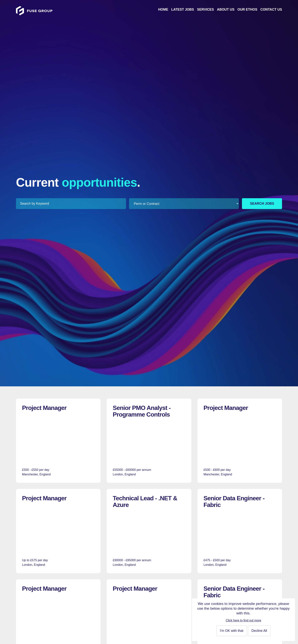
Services (206, 9)
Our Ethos (247, 9)
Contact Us (271, 9)
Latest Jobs (183, 9)
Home (163, 9)
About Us (226, 9)
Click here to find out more (244, 620)
